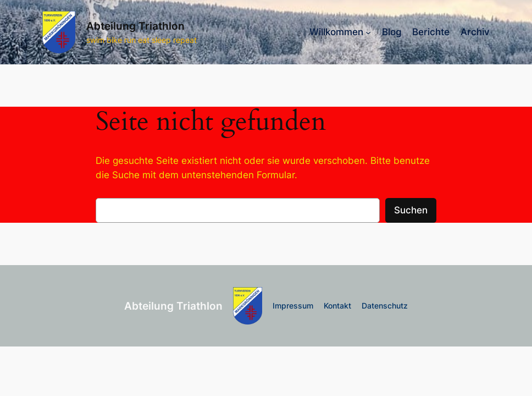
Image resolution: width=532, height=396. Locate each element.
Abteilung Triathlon (135, 26)
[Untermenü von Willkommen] (368, 32)
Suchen (411, 210)
